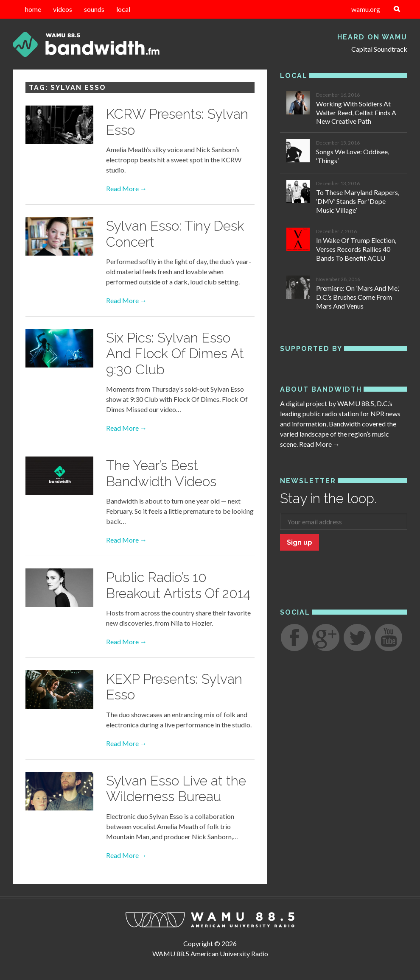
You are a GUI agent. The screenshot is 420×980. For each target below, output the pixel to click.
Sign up (300, 542)
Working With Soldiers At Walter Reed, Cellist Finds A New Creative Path (356, 113)
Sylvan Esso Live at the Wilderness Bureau (176, 788)
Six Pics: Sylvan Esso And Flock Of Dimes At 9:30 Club (175, 354)
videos (63, 9)
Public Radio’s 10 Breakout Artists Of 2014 (178, 585)
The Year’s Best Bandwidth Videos (161, 473)
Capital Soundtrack (379, 49)
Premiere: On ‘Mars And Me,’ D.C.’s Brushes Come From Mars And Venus (358, 297)
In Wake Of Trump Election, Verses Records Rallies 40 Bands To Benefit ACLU (356, 249)
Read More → (126, 188)
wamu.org (366, 9)
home (33, 9)
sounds (94, 9)
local (123, 9)
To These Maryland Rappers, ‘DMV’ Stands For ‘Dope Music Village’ (358, 201)
